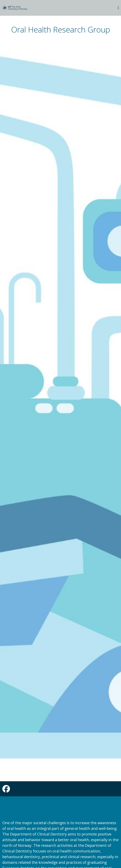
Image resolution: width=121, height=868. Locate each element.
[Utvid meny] (118, 8)
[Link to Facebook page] (6, 791)
